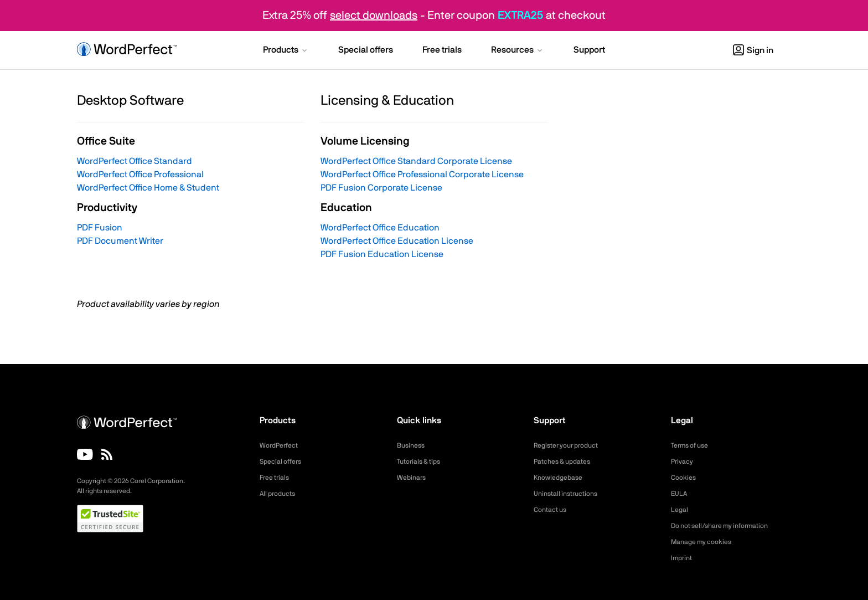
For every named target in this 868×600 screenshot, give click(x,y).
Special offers (284, 461)
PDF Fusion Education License (382, 254)
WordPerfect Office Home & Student (148, 188)
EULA (680, 494)
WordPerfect (282, 445)
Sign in (753, 50)
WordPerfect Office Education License (397, 241)
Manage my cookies (706, 542)
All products (280, 494)
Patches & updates (567, 461)
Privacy (684, 461)
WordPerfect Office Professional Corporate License (422, 175)
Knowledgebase (561, 478)
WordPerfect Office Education (380, 228)
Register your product (572, 445)
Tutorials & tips (422, 461)
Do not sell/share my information (728, 526)
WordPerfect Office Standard (135, 161)
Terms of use (693, 445)
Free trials (277, 478)
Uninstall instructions (570, 494)
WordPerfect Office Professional (140, 175)
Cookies (685, 478)
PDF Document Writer (120, 241)
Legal (681, 510)
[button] (286, 51)
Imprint (683, 558)
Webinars (413, 478)
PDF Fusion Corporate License (381, 188)
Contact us (553, 510)
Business (413, 445)
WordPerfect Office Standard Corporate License (416, 161)
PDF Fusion (100, 228)
